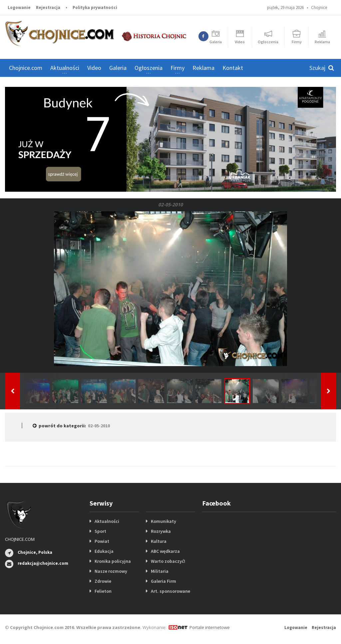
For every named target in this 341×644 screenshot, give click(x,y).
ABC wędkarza (165, 551)
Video (94, 68)
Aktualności (107, 521)
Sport (100, 531)
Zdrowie (103, 581)
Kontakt (233, 68)
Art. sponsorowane (170, 591)
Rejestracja (48, 7)
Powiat (102, 541)
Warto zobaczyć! (168, 561)
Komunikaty (164, 521)
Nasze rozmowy (111, 571)
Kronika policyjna (113, 561)
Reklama (203, 68)
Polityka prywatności (95, 7)
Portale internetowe (210, 627)
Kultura (159, 541)
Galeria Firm (164, 581)
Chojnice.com (26, 68)
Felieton (103, 591)
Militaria (160, 571)
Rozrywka (161, 531)
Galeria (118, 68)
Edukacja (104, 551)
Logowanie (19, 7)
